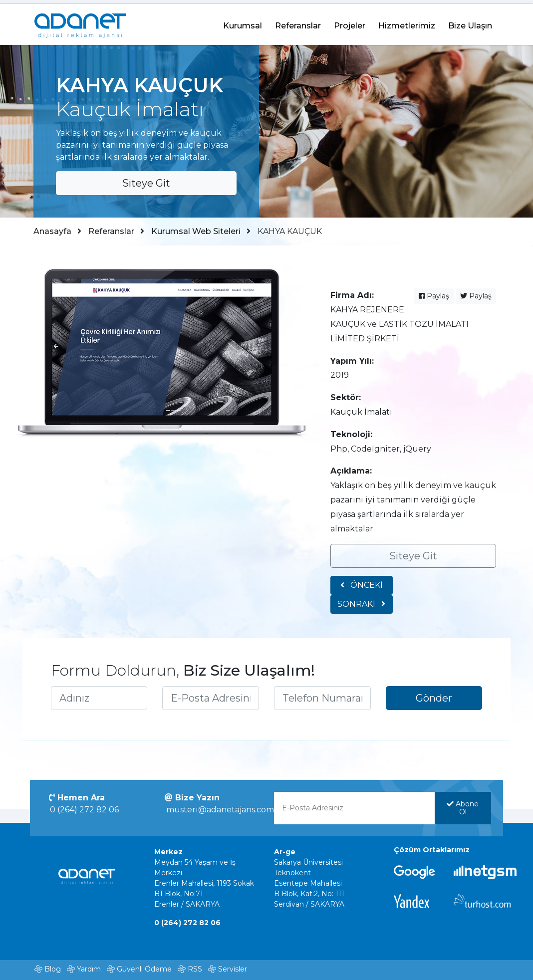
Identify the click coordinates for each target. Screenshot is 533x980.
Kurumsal (243, 22)
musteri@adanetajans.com (222, 813)
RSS (195, 971)
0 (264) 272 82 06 (89, 813)
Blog (53, 971)
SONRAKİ (464, 595)
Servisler (233, 971)
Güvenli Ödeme (144, 971)
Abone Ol (460, 811)
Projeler (350, 22)
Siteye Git (147, 181)
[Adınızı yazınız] (103, 697)
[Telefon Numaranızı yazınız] (321, 697)
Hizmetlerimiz (407, 22)
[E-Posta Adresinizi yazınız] (212, 697)
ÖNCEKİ (361, 589)
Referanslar (298, 22)
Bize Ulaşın (470, 22)
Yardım (89, 971)
